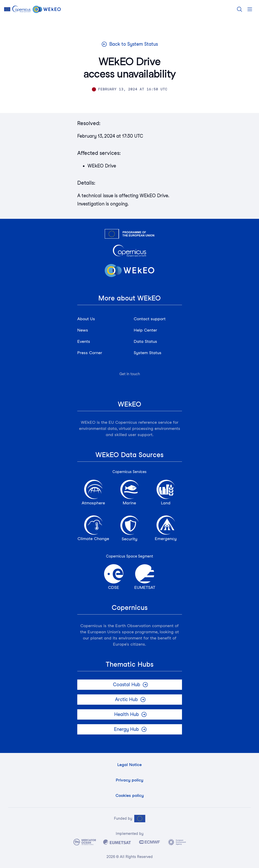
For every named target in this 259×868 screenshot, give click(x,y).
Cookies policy (130, 795)
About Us (86, 319)
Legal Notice (129, 765)
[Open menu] (250, 9)
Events (84, 341)
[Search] (239, 9)
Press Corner (90, 353)
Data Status (145, 341)
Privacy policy (129, 780)
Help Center (145, 330)
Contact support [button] (150, 319)
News (83, 330)
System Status (148, 353)
